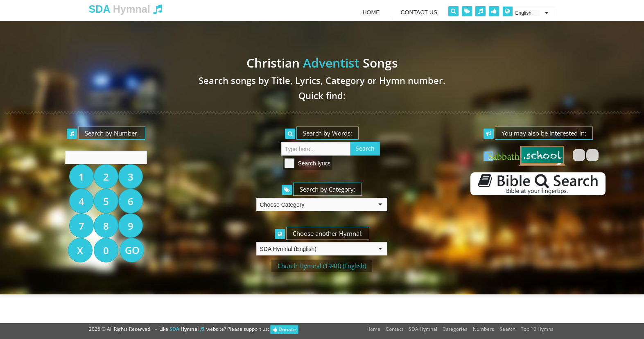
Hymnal (125, 9)
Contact (394, 329)
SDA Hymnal (423, 329)
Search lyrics (315, 163)
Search (507, 329)
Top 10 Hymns (537, 329)
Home (373, 329)
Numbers (484, 329)
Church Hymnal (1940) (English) (322, 266)
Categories (455, 329)
